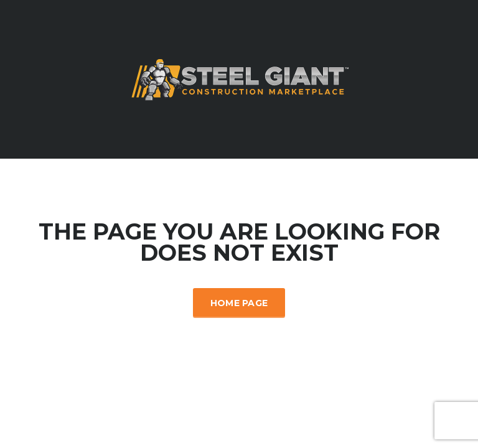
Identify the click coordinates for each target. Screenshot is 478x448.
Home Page (239, 303)
